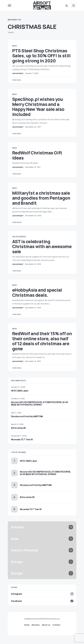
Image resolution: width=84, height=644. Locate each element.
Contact (56, 625)
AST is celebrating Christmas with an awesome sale (42, 247)
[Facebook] (42, 601)
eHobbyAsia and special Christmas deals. (37, 292)
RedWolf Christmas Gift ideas (37, 155)
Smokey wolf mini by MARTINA (27, 416)
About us (46, 625)
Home (27, 625)
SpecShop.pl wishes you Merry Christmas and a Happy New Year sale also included (38, 107)
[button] (9, 5)
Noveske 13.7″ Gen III (22, 439)
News (14, 46)
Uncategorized (19, 237)
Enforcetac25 (18, 428)
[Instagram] (42, 594)
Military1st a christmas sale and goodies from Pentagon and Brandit (41, 198)
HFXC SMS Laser (20, 391)
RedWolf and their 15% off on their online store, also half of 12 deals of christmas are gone (42, 341)
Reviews (36, 625)
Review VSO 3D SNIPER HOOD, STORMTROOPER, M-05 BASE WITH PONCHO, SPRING (40, 403)
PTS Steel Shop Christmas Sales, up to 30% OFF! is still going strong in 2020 (41, 56)
